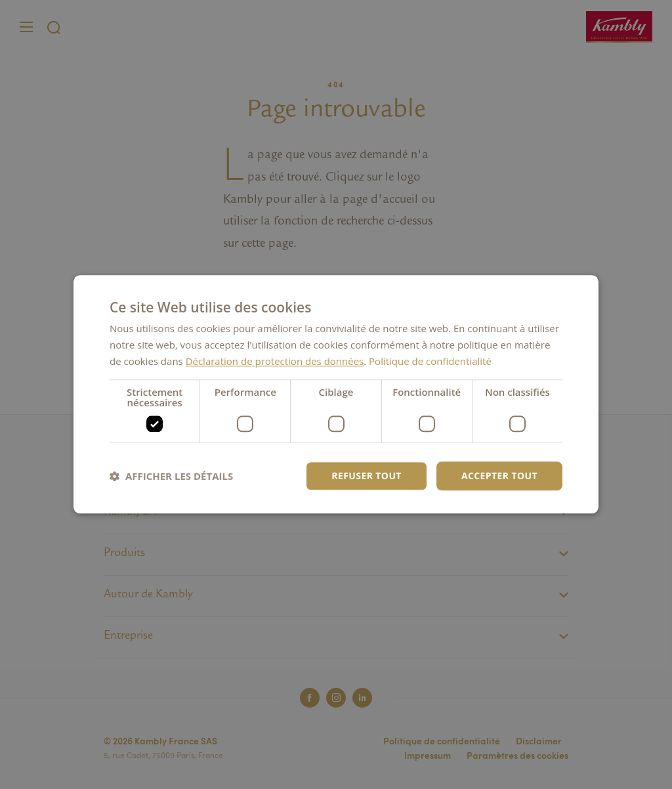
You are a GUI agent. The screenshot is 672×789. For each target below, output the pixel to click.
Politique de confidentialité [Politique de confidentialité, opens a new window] (430, 361)
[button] (171, 476)
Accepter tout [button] (499, 476)
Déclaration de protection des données (275, 361)
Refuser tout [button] (367, 476)
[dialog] (336, 394)
